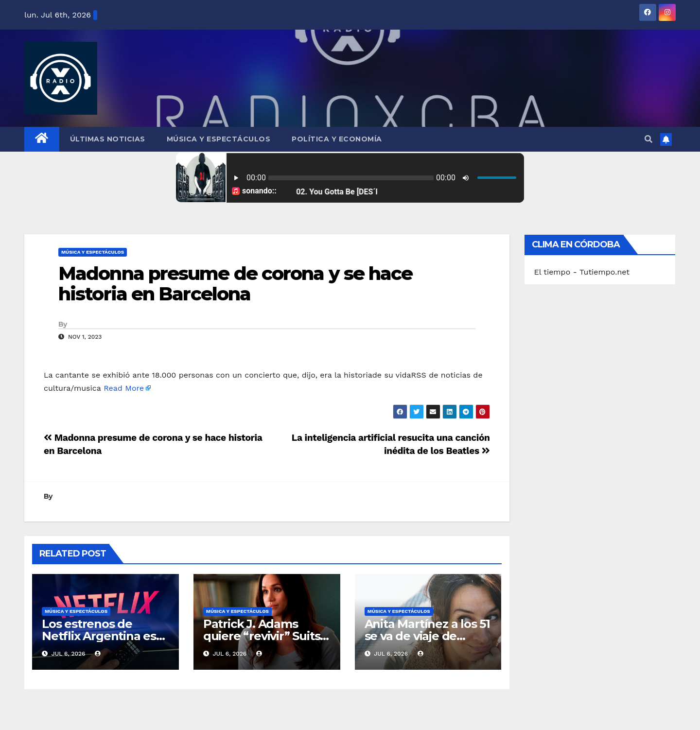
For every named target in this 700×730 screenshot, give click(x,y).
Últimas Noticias (108, 139)
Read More (124, 388)
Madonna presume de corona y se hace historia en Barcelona (236, 284)
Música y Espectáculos (219, 139)
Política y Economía (337, 139)
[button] (648, 139)
